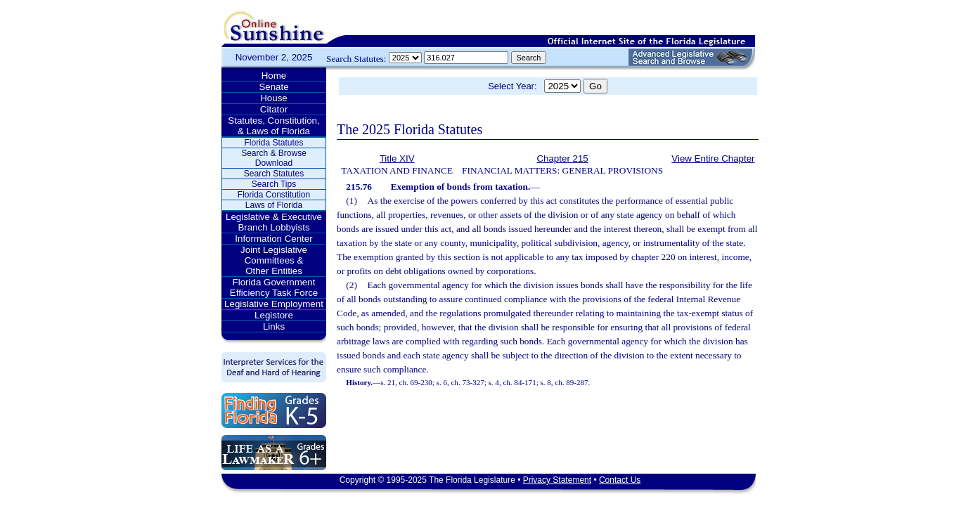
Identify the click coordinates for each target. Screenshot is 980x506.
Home (274, 76)
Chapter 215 (562, 158)
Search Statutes (274, 174)
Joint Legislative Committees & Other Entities (274, 260)
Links (274, 326)
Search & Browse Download (274, 158)
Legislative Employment (274, 304)
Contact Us (620, 480)
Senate (273, 87)
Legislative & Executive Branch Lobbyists (274, 222)
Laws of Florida (274, 205)
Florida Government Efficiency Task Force (274, 287)
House (274, 98)
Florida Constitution (274, 195)
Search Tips (274, 184)
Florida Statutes (273, 143)
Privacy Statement (557, 480)
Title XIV (397, 158)
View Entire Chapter (713, 158)
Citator (274, 109)
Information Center (273, 239)
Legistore (274, 315)
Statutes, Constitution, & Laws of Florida (273, 126)
